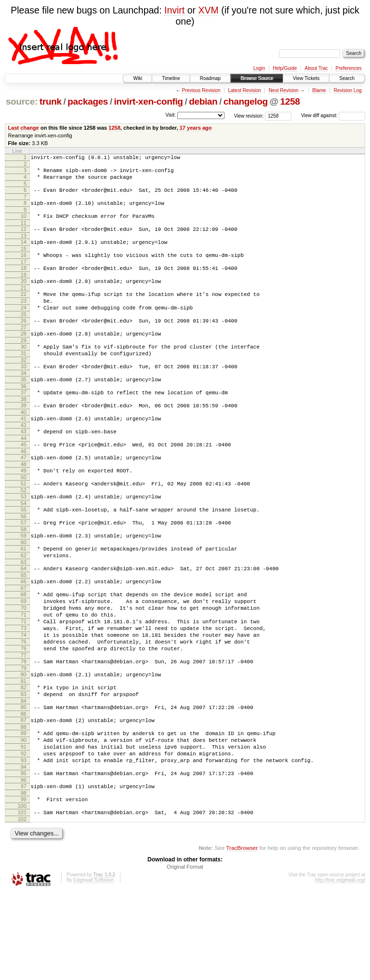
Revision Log (348, 90)
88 (24, 801)
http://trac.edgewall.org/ (340, 967)
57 (24, 566)
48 (24, 502)
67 (24, 640)
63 (24, 611)
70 (24, 663)
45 (24, 479)
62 (24, 603)
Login (259, 68)
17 (24, 275)
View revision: (249, 115)
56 (24, 560)
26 (24, 341)
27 (24, 349)
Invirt (174, 10)
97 (24, 869)
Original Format (185, 953)
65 (24, 626)
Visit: (171, 115)
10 (24, 223)
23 (24, 318)
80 (24, 741)
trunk (51, 101)
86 (24, 786)
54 (24, 545)
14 (24, 252)
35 (24, 407)
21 (24, 304)
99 (24, 883)
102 (22, 906)
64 (24, 618)
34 (24, 401)
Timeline (171, 78)
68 (24, 646)
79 (24, 735)
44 (24, 473)
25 (24, 335)
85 (24, 778)
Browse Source (257, 78)
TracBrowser (242, 934)
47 (24, 494)
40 (24, 444)
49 (24, 508)
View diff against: (333, 115)
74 (24, 696)
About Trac (316, 68)
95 (24, 854)
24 (24, 326)
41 (24, 450)
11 (24, 231)
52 (24, 531)
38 (24, 430)
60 (24, 589)
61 (24, 595)
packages (88, 101)
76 (24, 712)
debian (203, 101)
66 (24, 632)
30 (24, 370)
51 (24, 523)
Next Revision (284, 90)
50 (24, 516)
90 (24, 815)
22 (24, 310)
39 (24, 436)
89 (24, 807)
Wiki (138, 78)
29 (24, 363)
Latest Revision (244, 90)
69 (24, 655)
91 (24, 823)
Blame (319, 90)
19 (24, 289)
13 (24, 246)
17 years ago (196, 128)
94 (24, 848)
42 (24, 458)
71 (24, 671)
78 (24, 726)
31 (24, 378)
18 (24, 281)
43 (24, 465)
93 (24, 840)
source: (22, 101)
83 (24, 764)
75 (24, 704)
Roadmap (210, 78)
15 (24, 260)
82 (24, 755)
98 (24, 877)
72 (24, 679)
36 (24, 415)
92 (24, 832)
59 (24, 580)
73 (24, 687)
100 (22, 891)
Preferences (349, 68)
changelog (246, 101)
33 (24, 392)
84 (24, 772)
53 (24, 537)
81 (24, 749)
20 (24, 295)
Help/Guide (285, 68)
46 (24, 487)
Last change (24, 128)
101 (22, 898)
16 (24, 267)
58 (24, 574)
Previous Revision (201, 90)
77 (24, 720)
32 (24, 386)
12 (24, 238)
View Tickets (306, 78)
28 (24, 355)
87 (24, 792)
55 (24, 551)
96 (24, 862)
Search (347, 78)
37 (24, 421)
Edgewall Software (93, 967)
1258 (290, 101)
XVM (208, 10)
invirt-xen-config (149, 101)
